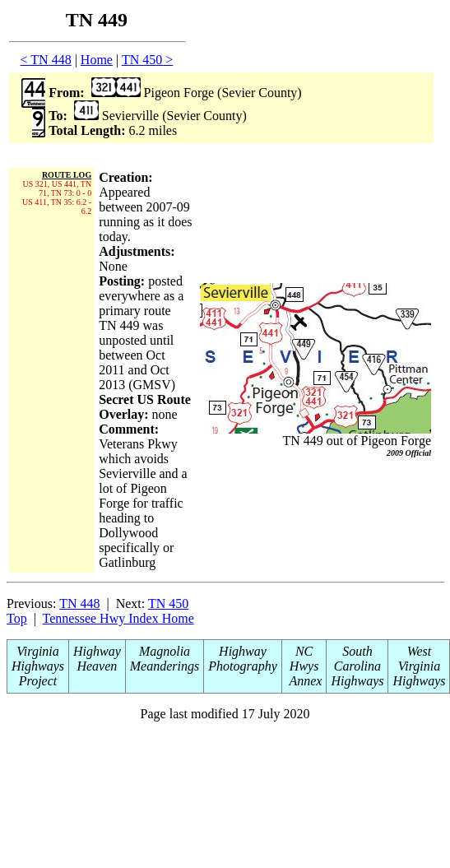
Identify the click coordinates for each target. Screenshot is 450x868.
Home (97, 60)
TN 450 (168, 603)
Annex (304, 681)
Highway (97, 651)
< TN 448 (46, 60)
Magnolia (165, 651)
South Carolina (357, 659)
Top (17, 618)
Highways (357, 681)
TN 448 (79, 603)
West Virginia (420, 659)
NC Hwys (304, 659)
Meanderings (165, 666)
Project (38, 681)
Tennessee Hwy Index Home (118, 618)
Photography (243, 666)
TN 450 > (147, 60)
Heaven (97, 666)
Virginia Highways (38, 659)
